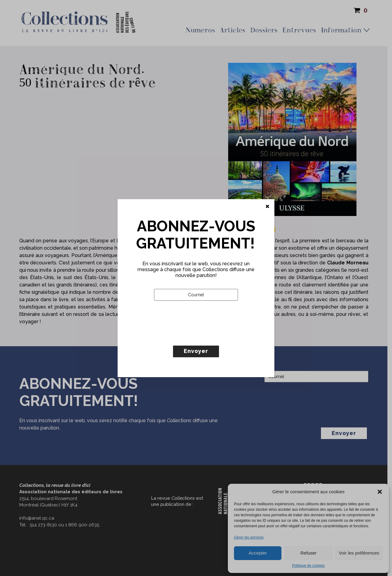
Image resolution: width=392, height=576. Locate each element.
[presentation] (201, 336)
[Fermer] (268, 207)
